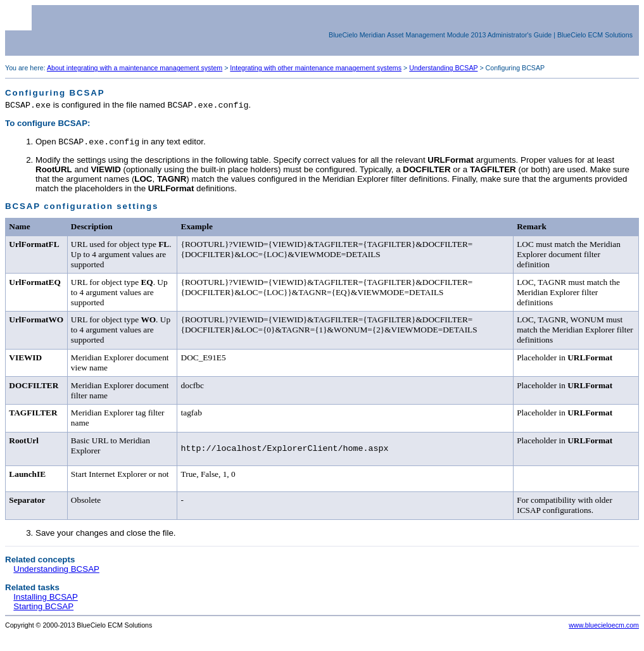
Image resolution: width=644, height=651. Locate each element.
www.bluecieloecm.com (604, 629)
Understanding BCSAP (443, 68)
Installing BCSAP (46, 601)
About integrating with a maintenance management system (135, 68)
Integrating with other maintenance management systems (316, 68)
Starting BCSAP (43, 611)
